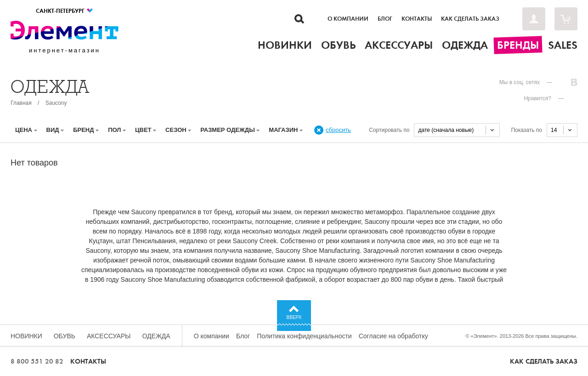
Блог (385, 19)
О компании (348, 19)
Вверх (294, 317)
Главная (21, 103)
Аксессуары (109, 336)
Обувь (65, 336)
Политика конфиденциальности (304, 336)
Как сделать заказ (470, 19)
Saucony (56, 103)
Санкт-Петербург (65, 11)
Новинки (26, 336)
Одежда (156, 336)
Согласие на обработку (393, 336)
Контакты (417, 19)
